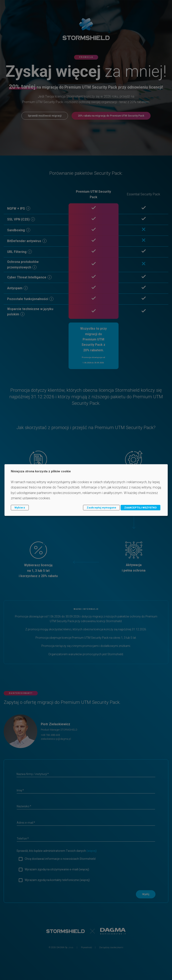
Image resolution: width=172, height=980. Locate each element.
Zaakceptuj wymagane (101, 508)
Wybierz (20, 508)
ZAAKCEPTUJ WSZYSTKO (140, 508)
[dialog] (86, 490)
